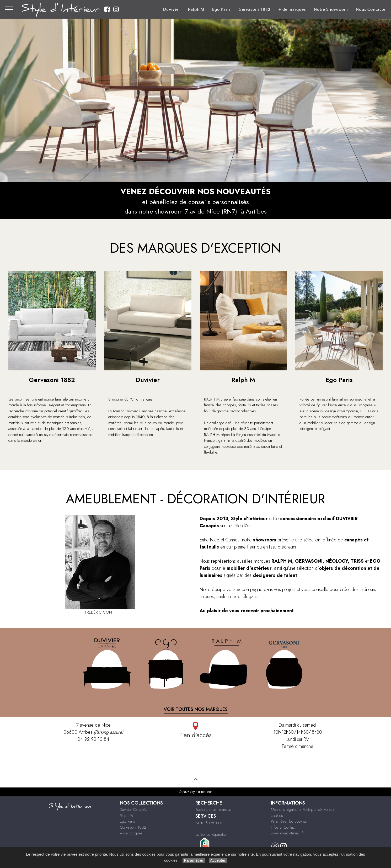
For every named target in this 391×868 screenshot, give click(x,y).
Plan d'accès (195, 731)
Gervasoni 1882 (255, 9)
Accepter (218, 860)
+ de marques (292, 9)
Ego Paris (221, 9)
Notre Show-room (209, 823)
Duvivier (172, 9)
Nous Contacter (371, 9)
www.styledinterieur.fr (287, 833)
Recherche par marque (213, 810)
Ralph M (196, 9)
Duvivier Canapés (133, 810)
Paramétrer (194, 860)
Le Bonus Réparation (211, 834)
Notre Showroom (331, 9)
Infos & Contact (283, 827)
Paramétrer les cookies (289, 821)
